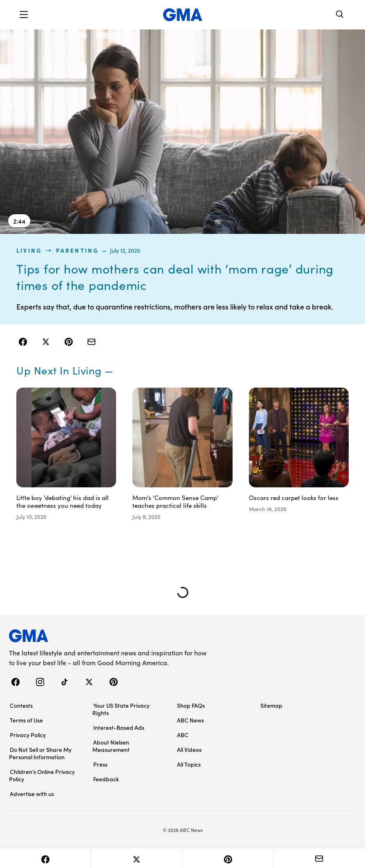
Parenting (78, 250)
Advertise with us (32, 794)
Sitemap (271, 705)
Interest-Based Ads (119, 727)
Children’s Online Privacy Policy (42, 775)
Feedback (106, 779)
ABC (183, 735)
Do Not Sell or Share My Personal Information (40, 753)
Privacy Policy (28, 735)
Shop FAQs (191, 705)
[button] (24, 15)
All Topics (189, 764)
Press (100, 764)
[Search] (340, 15)
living (29, 250)
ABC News (190, 720)
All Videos (189, 749)
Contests (21, 705)
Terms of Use (26, 720)
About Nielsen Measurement (111, 746)
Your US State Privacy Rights (121, 709)
